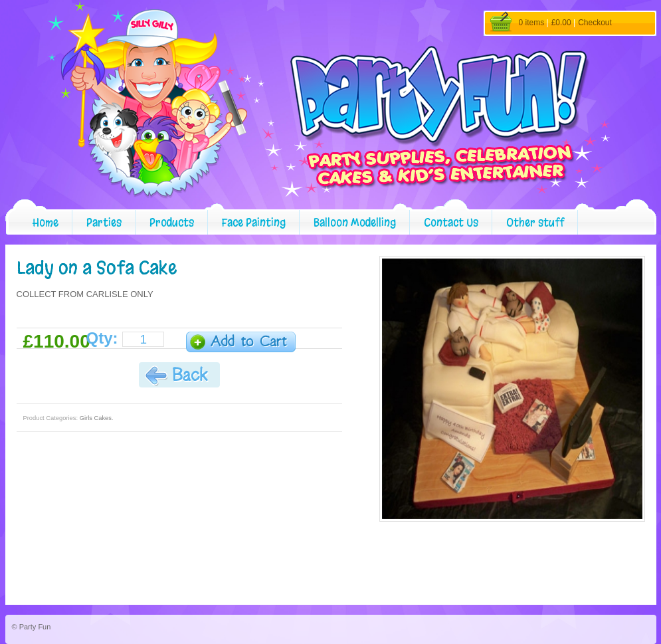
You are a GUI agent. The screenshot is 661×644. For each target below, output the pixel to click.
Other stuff (535, 222)
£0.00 (561, 23)
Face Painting (254, 222)
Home (46, 222)
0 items (532, 23)
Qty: (102, 338)
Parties (104, 222)
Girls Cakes (96, 418)
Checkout (595, 23)
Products (172, 222)
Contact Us (451, 222)
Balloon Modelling (355, 222)
